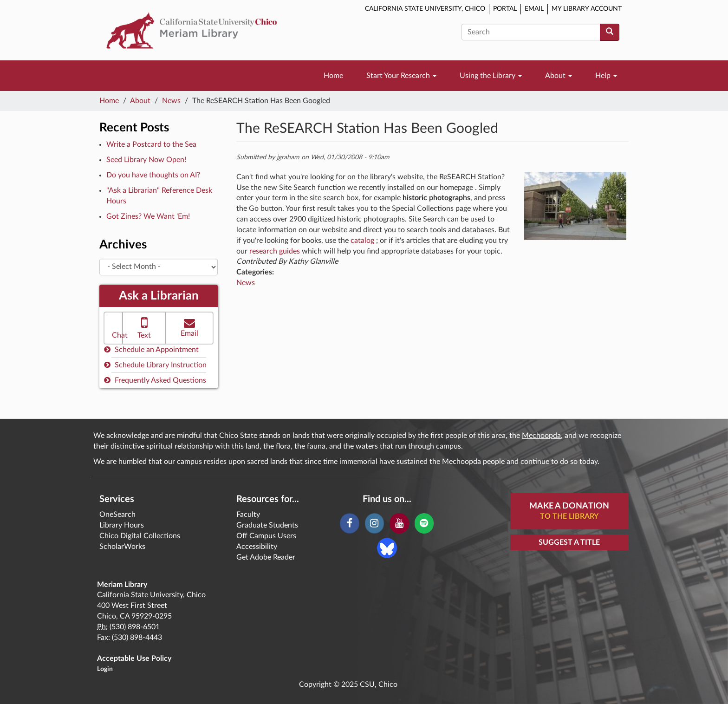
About (559, 76)
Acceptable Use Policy (134, 658)
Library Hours (122, 525)
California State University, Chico (425, 9)
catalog (362, 241)
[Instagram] (374, 523)
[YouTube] (399, 523)
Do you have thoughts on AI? (153, 175)
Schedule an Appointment (151, 349)
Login (105, 669)
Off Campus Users (266, 536)
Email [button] (189, 327)
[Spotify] (424, 523)
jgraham (288, 157)
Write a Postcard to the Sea (151, 144)
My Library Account (587, 9)
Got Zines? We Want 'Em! (148, 216)
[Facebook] (349, 523)
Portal (505, 9)
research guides (275, 251)
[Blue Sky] (387, 548)
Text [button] (144, 327)
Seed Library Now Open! (146, 160)
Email (534, 9)
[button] (113, 328)
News (171, 101)
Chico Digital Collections (140, 536)
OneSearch (117, 515)
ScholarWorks (122, 547)
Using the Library (491, 76)
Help (606, 76)
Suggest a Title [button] (569, 542)
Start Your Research (401, 76)
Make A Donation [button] (569, 512)
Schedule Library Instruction (155, 365)
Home (333, 76)
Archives (123, 245)
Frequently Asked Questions (155, 380)
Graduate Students (267, 525)
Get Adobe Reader (266, 557)
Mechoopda (541, 436)
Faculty (248, 515)
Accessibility (257, 547)
